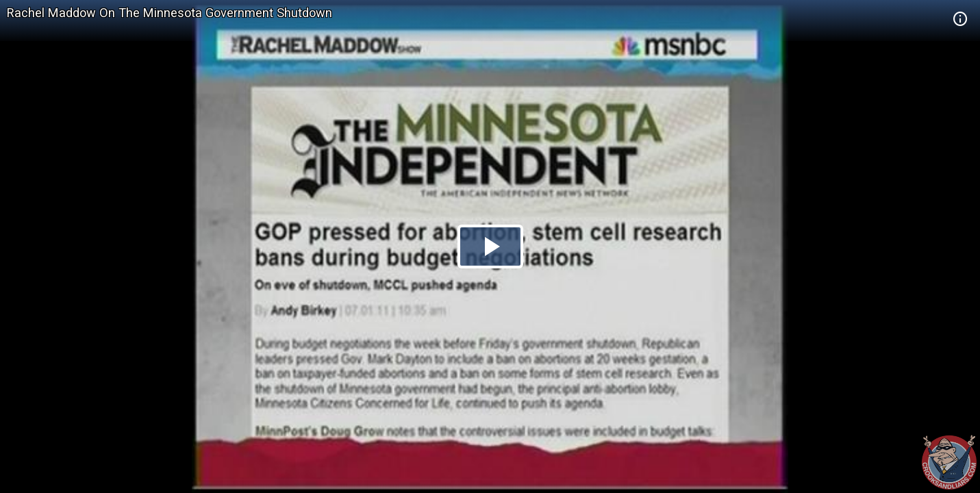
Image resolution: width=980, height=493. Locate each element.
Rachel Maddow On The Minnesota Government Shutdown (169, 13)
